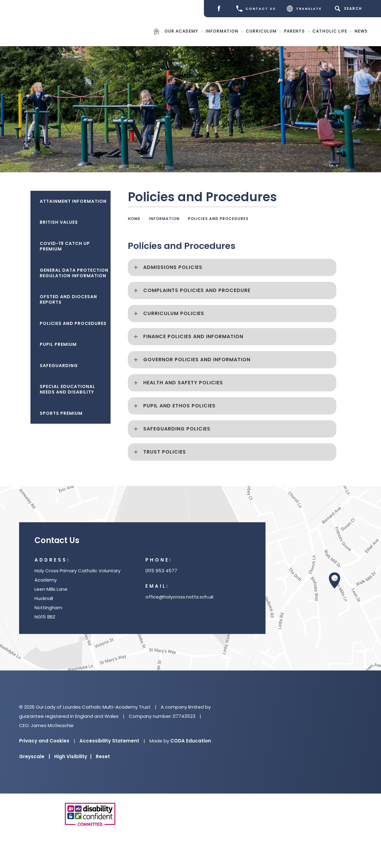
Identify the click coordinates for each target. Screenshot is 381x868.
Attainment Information (73, 201)
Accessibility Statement (109, 741)
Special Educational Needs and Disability (67, 389)
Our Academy (181, 31)
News (361, 31)
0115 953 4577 (161, 571)
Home (134, 219)
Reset (103, 756)
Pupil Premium (58, 344)
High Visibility (73, 756)
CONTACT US (256, 9)
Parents (294, 31)
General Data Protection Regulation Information (74, 273)
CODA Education (191, 741)
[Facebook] (220, 9)
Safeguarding (59, 366)
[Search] (349, 9)
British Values (59, 222)
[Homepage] (157, 32)
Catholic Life (330, 31)
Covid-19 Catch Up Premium (65, 246)
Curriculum (261, 31)
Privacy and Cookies (44, 741)
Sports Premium (61, 413)
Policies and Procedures (73, 323)
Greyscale (34, 756)
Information (222, 31)
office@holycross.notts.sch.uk (179, 597)
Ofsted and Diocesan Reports (68, 299)
